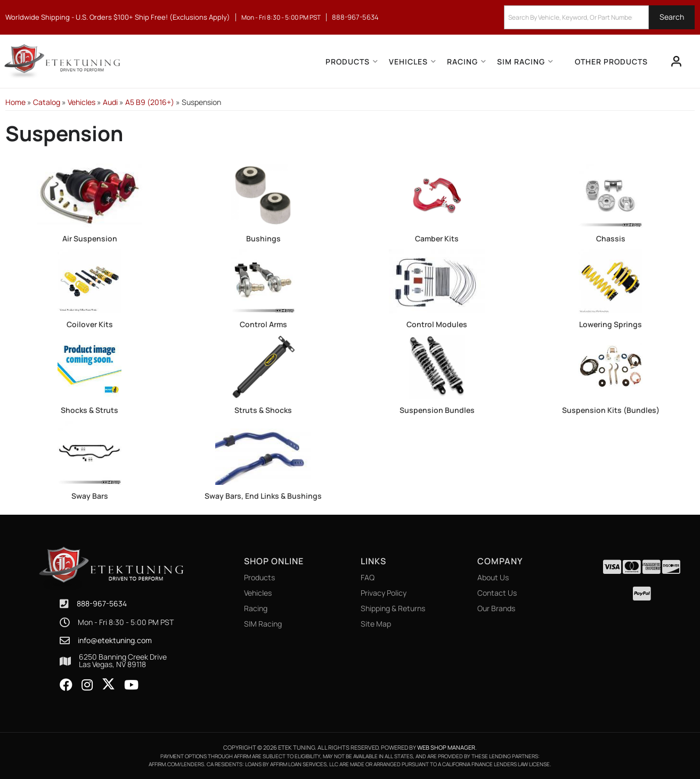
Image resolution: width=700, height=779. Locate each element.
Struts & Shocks (263, 410)
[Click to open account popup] (677, 61)
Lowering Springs (611, 324)
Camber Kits (437, 238)
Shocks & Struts (89, 410)
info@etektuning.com (115, 640)
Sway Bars (90, 496)
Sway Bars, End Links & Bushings (263, 496)
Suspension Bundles (437, 410)
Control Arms (263, 324)
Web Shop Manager (446, 747)
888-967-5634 (102, 603)
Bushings (263, 238)
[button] (599, 17)
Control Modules (437, 324)
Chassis (611, 238)
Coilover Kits (90, 324)
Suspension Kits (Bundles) (611, 410)
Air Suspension (90, 238)
